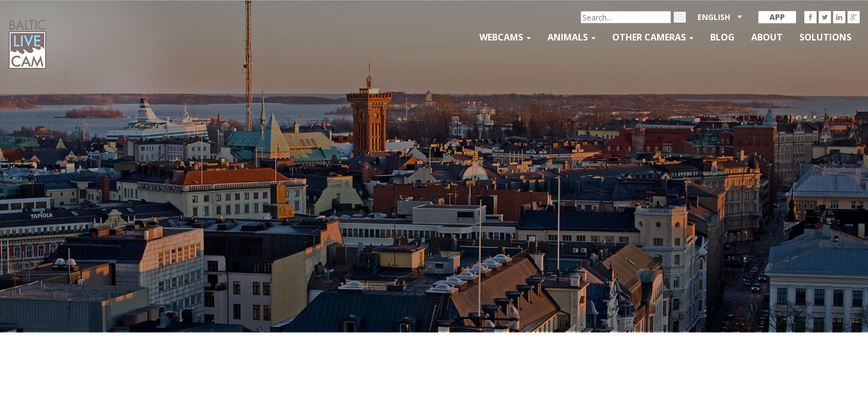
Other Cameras (653, 37)
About (767, 37)
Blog (722, 37)
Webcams (505, 37)
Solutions (825, 37)
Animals (572, 37)
